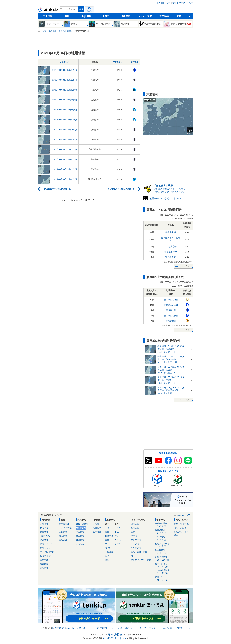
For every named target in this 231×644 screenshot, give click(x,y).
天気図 (106, 16)
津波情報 (80, 532)
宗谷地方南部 (171, 247)
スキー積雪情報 (163, 572)
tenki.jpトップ (164, 3)
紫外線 (108, 548)
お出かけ (109, 536)
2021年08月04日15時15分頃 (65, 139)
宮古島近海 (171, 257)
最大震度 (134, 62)
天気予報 (48, 16)
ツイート (66, 200)
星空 (107, 540)
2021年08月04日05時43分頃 (65, 90)
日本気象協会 (59, 628)
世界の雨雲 (45, 556)
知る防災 (80, 544)
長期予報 (44, 540)
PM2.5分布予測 (47, 552)
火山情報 (80, 536)
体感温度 (109, 552)
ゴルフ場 (135, 544)
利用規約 (102, 628)
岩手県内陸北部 (171, 300)
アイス (118, 540)
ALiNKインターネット (79, 628)
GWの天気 (163, 538)
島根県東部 (171, 232)
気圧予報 (44, 532)
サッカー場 (136, 540)
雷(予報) (44, 560)
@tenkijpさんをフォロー (84, 200)
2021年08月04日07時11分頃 (65, 100)
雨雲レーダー (46, 544)
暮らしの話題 (180, 528)
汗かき (118, 528)
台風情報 (80, 540)
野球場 (134, 536)
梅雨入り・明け (163, 545)
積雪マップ (45, 548)
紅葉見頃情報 (163, 558)
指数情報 (125, 16)
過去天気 (63, 536)
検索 (81, 9)
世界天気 (44, 528)
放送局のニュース (182, 532)
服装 (107, 532)
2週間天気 (45, 536)
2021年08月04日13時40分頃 (65, 120)
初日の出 (163, 579)
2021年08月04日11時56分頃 (65, 110)
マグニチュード (120, 62)
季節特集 (164, 16)
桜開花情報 (163, 532)
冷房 (117, 536)
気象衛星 (97, 528)
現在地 (89, 11)
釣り (133, 556)
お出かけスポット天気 (141, 560)
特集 (176, 535)
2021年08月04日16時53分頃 (65, 149)
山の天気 (135, 524)
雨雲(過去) (64, 524)
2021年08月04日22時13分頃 (65, 179)
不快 (117, 532)
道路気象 (44, 564)
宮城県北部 (171, 310)
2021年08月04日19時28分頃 (65, 169)
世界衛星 (97, 532)
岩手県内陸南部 (171, 316)
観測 (67, 16)
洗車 (107, 556)
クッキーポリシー (149, 628)
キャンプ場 (136, 548)
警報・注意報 (82, 524)
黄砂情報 (44, 568)
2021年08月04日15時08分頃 (65, 130)
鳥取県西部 (171, 321)
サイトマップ (179, 3)
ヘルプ (190, 3)
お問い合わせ (184, 628)
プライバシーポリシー (123, 628)
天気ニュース (184, 16)
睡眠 (107, 560)
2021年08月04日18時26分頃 (65, 159)
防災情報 (86, 16)
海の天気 (135, 528)
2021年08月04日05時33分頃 (65, 70)
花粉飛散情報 (163, 525)
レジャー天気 (145, 16)
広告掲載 (167, 628)
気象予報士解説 (181, 524)
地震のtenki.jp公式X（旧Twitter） (167, 199)
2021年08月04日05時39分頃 (65, 80)
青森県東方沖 (171, 252)
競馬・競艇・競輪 (139, 552)
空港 (133, 532)
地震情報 (82, 528)
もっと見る (184, 266)
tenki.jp (48, 10)
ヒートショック (163, 565)
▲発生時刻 (65, 62)
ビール (118, 544)
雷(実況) (63, 540)
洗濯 (107, 528)
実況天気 (63, 532)
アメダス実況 (65, 528)
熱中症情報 (163, 552)
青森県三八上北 (171, 305)
